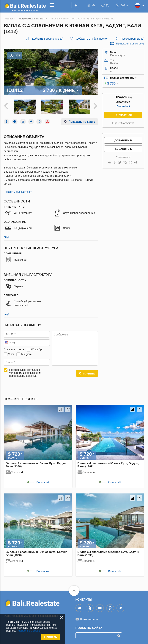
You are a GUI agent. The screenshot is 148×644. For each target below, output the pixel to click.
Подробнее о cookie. (29, 631)
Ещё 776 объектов (123, 123)
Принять (51, 637)
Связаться (124, 115)
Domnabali (123, 106)
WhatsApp (37, 349)
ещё (6, 236)
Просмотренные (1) (133, 39)
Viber (11, 353)
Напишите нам (89, 619)
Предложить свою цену (130, 44)
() (93, 5)
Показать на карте (82, 121)
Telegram (26, 353)
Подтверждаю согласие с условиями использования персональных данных (25, 372)
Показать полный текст (18, 191)
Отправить (87, 373)
